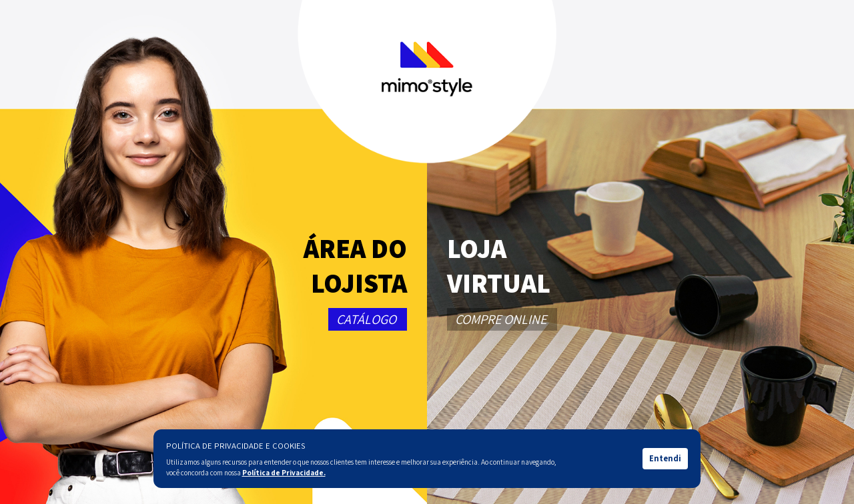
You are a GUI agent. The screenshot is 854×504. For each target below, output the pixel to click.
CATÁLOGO (366, 319)
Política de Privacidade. (284, 473)
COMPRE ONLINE (501, 319)
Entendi (665, 458)
